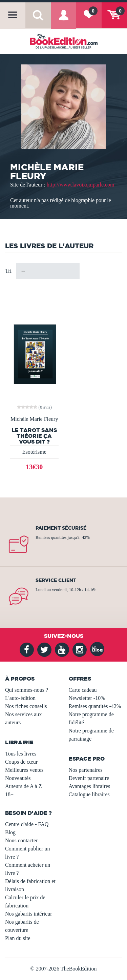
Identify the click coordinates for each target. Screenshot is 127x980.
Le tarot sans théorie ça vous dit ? (34, 436)
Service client (56, 580)
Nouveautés (18, 778)
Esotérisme (34, 452)
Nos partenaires (86, 770)
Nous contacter (21, 840)
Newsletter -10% (87, 698)
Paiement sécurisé (61, 528)
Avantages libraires (90, 786)
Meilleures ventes (24, 770)
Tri (8, 271)
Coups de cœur (21, 762)
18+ (9, 794)
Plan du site (18, 938)
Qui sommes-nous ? (27, 690)
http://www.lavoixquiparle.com (81, 185)
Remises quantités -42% (95, 706)
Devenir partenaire (89, 778)
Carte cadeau (83, 690)
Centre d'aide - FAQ (27, 824)
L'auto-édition (20, 698)
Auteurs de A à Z (23, 786)
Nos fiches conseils (26, 706)
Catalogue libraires (89, 794)
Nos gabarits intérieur (29, 914)
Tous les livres (21, 754)
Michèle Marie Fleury (34, 419)
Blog (10, 832)
